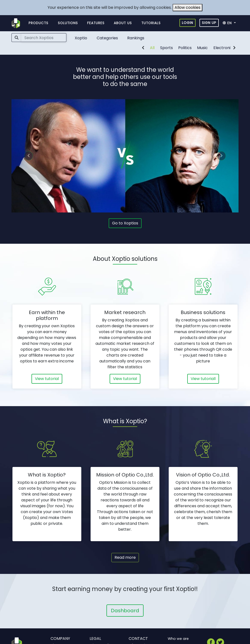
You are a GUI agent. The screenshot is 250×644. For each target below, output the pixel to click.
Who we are (178, 639)
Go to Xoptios (125, 223)
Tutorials (151, 23)
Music (202, 48)
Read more (125, 557)
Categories (107, 38)
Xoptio (81, 38)
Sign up (209, 23)
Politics (185, 48)
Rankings (136, 38)
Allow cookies (187, 7)
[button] (231, 23)
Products (38, 23)
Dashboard (125, 611)
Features (96, 23)
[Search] (44, 38)
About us (123, 23)
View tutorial (47, 379)
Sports (167, 48)
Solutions (68, 23)
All (152, 48)
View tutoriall (203, 379)
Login (187, 23)
